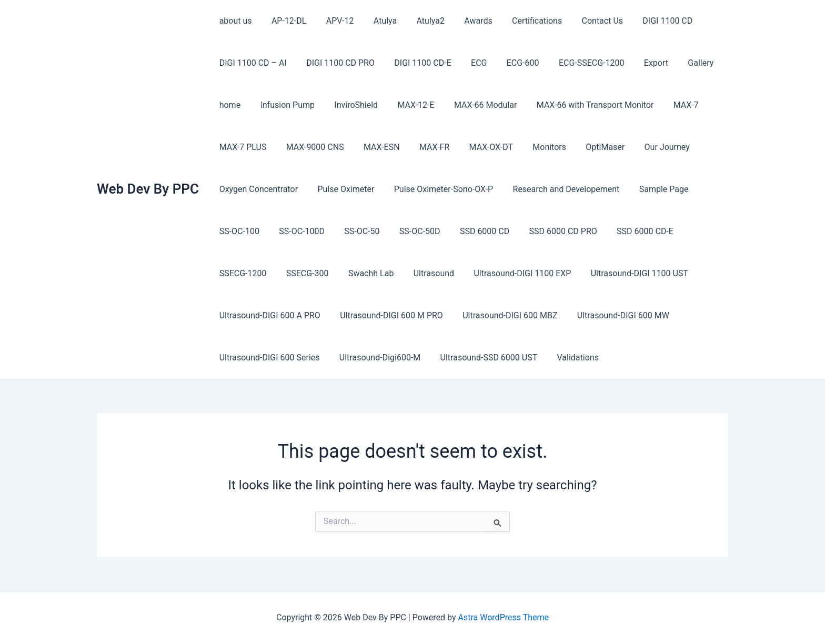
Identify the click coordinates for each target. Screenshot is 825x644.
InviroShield (349, 105)
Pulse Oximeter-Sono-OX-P (436, 189)
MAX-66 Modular (473, 105)
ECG (469, 63)
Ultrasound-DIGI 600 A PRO (268, 315)
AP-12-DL (285, 21)
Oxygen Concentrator (257, 189)
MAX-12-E (406, 105)
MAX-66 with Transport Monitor (580, 105)
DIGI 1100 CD (644, 21)
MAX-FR (424, 147)
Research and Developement (556, 189)
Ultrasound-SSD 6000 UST (482, 358)
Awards (463, 21)
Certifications (519, 21)
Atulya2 (418, 21)
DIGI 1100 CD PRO (336, 63)
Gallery (680, 63)
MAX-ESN (375, 147)
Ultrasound (360, 273)
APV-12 (333, 21)
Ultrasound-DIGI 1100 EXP (446, 273)
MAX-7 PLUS (242, 147)
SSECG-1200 (696, 231)
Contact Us (582, 21)
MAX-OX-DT (479, 147)
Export (638, 63)
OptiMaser (587, 147)
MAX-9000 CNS (311, 147)
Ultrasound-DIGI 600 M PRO (387, 315)
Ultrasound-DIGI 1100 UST (560, 273)
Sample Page (651, 189)
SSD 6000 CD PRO (547, 231)
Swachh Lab (300, 273)
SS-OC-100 (238, 231)
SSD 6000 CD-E (627, 231)
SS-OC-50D (410, 231)
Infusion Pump (283, 105)
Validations (568, 358)
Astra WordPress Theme (504, 617)
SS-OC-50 (355, 231)
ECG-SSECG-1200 (576, 63)
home (228, 105)
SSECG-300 (239, 273)
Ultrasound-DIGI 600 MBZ (503, 315)
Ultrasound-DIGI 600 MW (613, 315)
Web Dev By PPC (148, 189)
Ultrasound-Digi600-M (376, 358)
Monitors (534, 147)
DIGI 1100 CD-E (416, 63)
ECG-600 (510, 63)
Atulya (375, 21)
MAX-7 (668, 105)
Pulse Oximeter (341, 189)
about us (234, 21)
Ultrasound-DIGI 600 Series (268, 358)
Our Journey (646, 147)
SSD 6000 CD (472, 231)
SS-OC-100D (298, 231)
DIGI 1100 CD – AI (251, 63)
